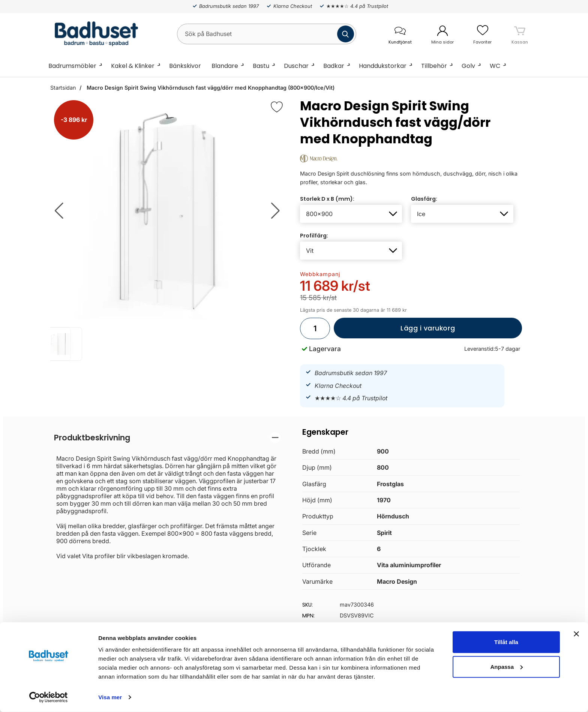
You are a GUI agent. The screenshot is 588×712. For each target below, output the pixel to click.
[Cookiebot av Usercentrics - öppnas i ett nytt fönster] (49, 697)
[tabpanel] (167, 496)
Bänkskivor (185, 66)
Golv (468, 66)
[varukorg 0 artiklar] (520, 34)
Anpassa (506, 666)
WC (495, 66)
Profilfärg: (314, 236)
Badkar (334, 66)
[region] (167, 438)
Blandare (225, 66)
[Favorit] (277, 107)
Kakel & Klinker (133, 66)
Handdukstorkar (383, 66)
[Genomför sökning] (346, 34)
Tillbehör (434, 66)
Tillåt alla (506, 642)
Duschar (296, 66)
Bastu (261, 66)
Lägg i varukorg (394, 331)
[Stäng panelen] (576, 634)
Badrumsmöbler (72, 66)
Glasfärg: (424, 199)
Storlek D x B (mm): (327, 199)
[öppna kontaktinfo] (400, 34)
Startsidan (63, 88)
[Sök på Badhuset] (267, 34)
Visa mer (110, 697)
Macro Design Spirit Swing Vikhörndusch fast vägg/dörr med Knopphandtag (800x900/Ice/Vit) (210, 88)
